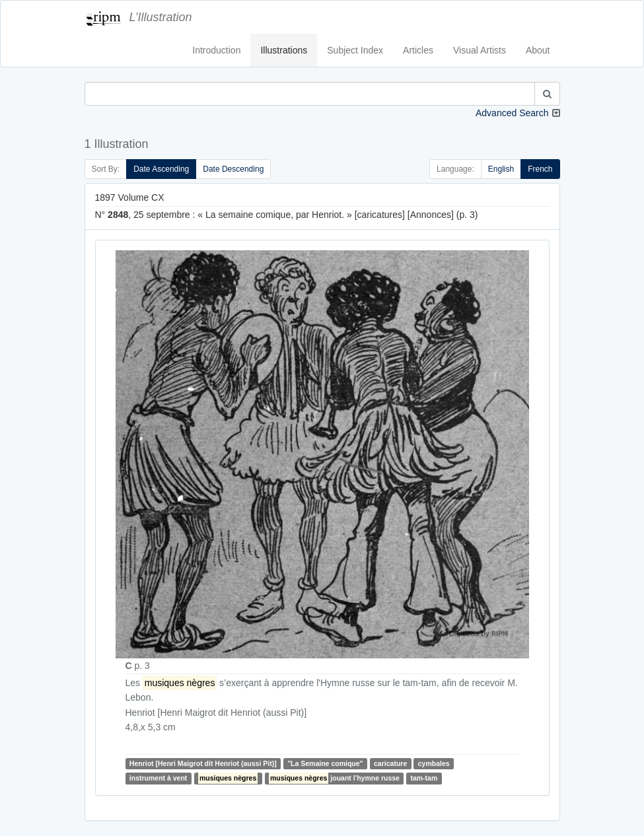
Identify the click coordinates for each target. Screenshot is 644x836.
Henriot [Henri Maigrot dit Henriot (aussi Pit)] (203, 763)
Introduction (216, 50)
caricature (390, 763)
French (540, 169)
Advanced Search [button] (512, 113)
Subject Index (355, 50)
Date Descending (233, 169)
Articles (418, 50)
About (538, 50)
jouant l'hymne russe (334, 778)
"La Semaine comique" (325, 763)
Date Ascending (161, 169)
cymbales (434, 763)
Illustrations (284, 50)
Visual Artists (480, 50)
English (501, 169)
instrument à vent (159, 779)
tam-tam (424, 779)
